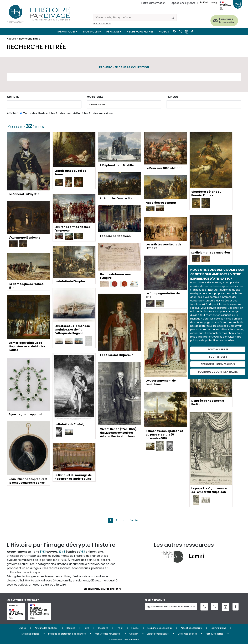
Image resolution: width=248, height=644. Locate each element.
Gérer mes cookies (187, 634)
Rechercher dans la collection (124, 67)
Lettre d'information (153, 3)
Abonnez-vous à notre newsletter (171, 607)
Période (172, 97)
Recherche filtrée (140, 32)
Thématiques (66, 32)
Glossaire (103, 628)
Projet (120, 628)
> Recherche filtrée (102, 23)
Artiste (13, 97)
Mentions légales (30, 634)
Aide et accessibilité (191, 628)
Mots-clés (91, 32)
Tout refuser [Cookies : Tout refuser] (218, 357)
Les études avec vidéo (65, 113)
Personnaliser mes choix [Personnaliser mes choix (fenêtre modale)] (218, 364)
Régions (71, 628)
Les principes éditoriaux (160, 628)
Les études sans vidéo (98, 113)
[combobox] (44, 104)
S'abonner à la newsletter (225, 20)
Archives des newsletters (108, 634)
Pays (87, 628)
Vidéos (164, 32)
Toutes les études (35, 113)
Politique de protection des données (67, 634)
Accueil (11, 39)
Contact (134, 634)
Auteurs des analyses (46, 628)
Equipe (135, 628)
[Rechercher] (130, 17)
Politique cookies (215, 634)
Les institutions (218, 628)
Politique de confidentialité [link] (218, 372)
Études (22, 628)
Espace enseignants (183, 3)
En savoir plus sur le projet (101, 589)
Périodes (113, 32)
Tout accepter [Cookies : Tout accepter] (218, 349)
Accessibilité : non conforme (124, 640)
